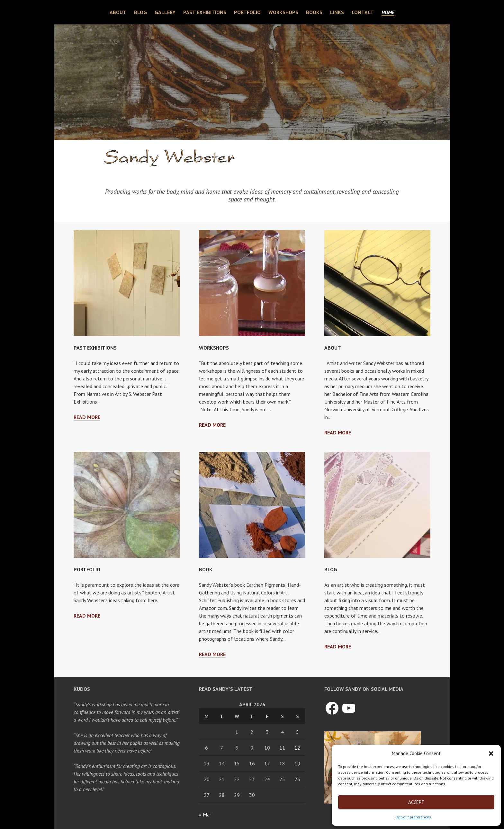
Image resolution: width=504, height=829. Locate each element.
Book (206, 569)
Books (314, 12)
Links (337, 12)
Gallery (165, 12)
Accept (416, 802)
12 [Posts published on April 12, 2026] (297, 748)
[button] (491, 753)
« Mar (205, 815)
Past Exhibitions (205, 12)
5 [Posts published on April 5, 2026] (297, 732)
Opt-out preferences (413, 817)
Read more (87, 417)
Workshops (283, 12)
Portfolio (247, 12)
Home (388, 12)
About (118, 12)
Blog (140, 12)
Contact (363, 12)
